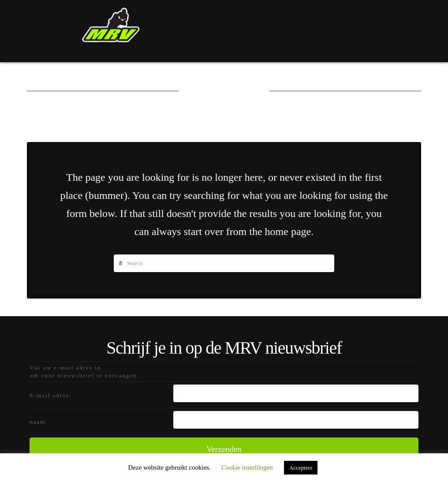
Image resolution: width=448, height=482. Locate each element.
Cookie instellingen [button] (247, 467)
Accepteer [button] (301, 468)
